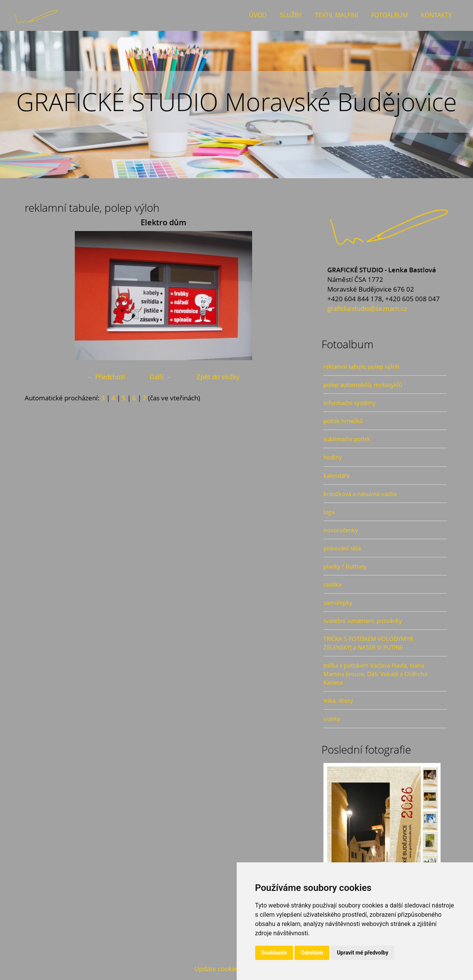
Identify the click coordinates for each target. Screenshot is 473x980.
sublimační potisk (347, 439)
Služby (291, 15)
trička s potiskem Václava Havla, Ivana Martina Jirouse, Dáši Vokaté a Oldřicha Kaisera (375, 674)
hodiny (333, 457)
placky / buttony (345, 566)
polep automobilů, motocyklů (363, 385)
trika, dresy (338, 700)
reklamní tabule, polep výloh (361, 366)
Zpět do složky (218, 377)
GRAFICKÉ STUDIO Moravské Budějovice (236, 102)
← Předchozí (106, 377)
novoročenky (341, 530)
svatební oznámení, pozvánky (363, 621)
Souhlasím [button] (274, 953)
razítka (332, 584)
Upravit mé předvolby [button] (363, 953)
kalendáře (337, 476)
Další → (161, 377)
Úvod (258, 15)
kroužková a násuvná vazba (360, 494)
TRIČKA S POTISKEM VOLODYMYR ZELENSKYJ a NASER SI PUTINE (368, 643)
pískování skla (342, 548)
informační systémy (350, 403)
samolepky (338, 602)
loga (329, 512)
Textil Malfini (337, 15)
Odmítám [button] (312, 953)
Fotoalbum (390, 15)
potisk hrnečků (343, 421)
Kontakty (436, 15)
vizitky (332, 719)
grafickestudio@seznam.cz (367, 308)
